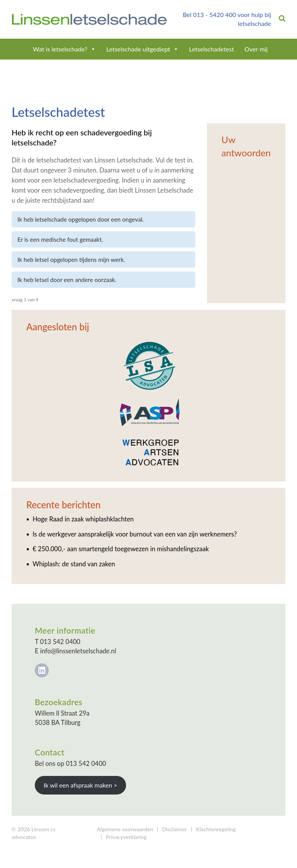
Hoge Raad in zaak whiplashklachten (83, 519)
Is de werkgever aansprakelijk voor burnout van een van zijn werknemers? (135, 534)
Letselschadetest (212, 49)
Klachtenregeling (216, 829)
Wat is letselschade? (64, 49)
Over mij (256, 49)
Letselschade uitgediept (143, 49)
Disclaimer (174, 829)
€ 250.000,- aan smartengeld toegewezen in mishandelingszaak (121, 549)
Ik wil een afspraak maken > (80, 785)
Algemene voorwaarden (125, 829)
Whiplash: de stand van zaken (74, 564)
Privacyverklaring (126, 837)
